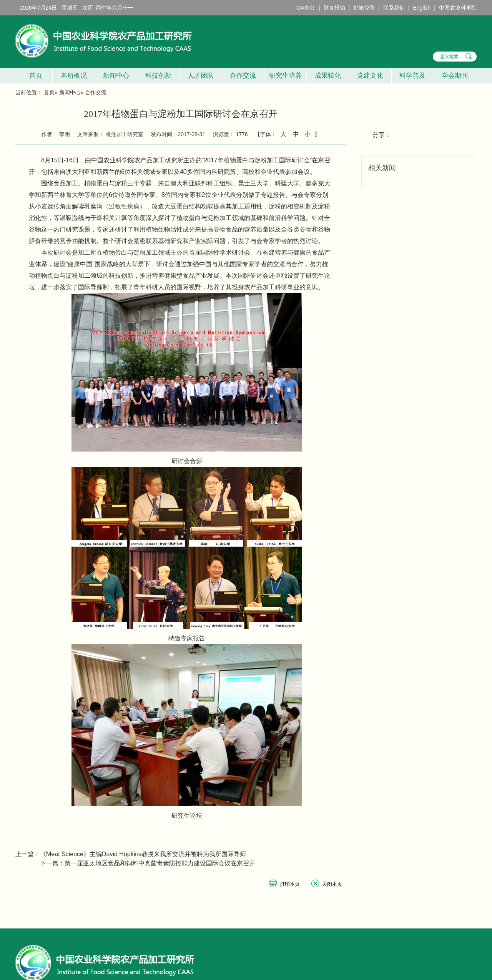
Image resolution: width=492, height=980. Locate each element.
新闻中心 (116, 76)
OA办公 (306, 8)
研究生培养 (285, 76)
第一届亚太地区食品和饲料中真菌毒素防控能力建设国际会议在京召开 (160, 863)
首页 (34, 76)
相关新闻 (382, 168)
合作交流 (243, 76)
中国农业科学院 (458, 8)
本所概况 (74, 76)
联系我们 (394, 8)
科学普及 (412, 76)
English (422, 8)
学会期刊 (455, 76)
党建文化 (370, 76)
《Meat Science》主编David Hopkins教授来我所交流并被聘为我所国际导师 (143, 854)
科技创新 (158, 76)
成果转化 (328, 76)
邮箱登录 (364, 8)
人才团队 (201, 76)
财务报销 (334, 8)
